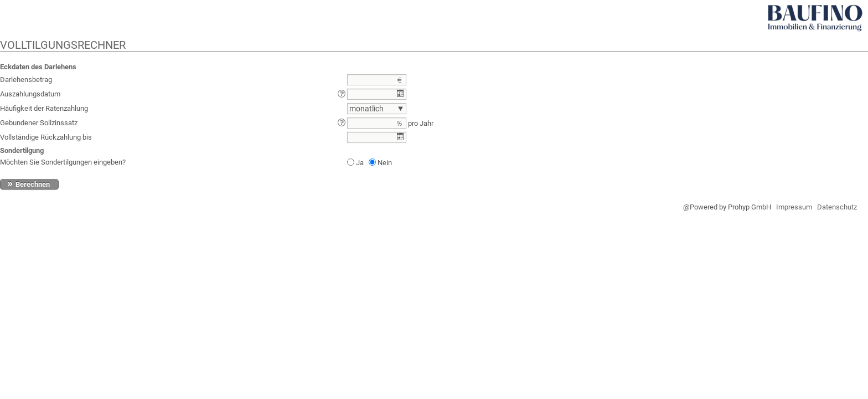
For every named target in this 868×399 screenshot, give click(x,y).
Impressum (794, 207)
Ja (360, 163)
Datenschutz (837, 207)
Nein (385, 163)
